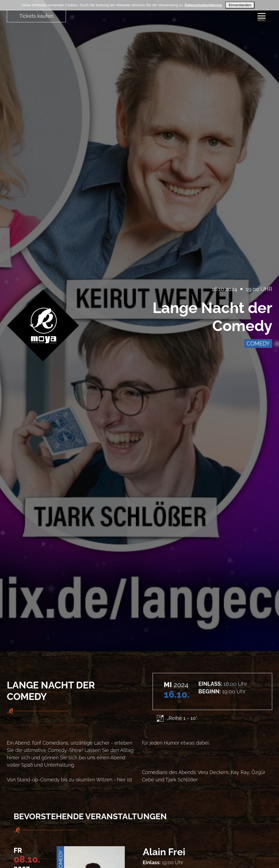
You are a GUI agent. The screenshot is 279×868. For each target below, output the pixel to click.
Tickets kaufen (36, 16)
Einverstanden (240, 5)
